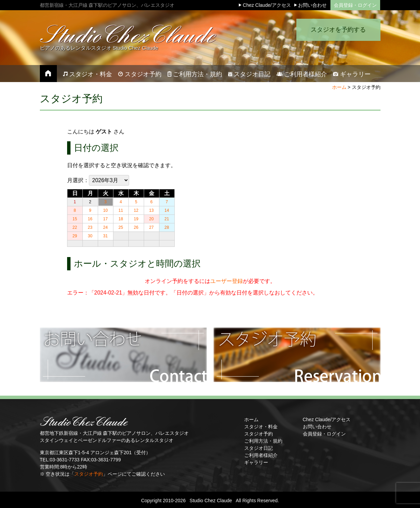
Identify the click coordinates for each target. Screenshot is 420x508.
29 (75, 236)
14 (167, 210)
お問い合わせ (317, 427)
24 (105, 227)
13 (151, 210)
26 (136, 227)
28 (167, 227)
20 (151, 219)
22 (75, 227)
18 (121, 219)
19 (136, 219)
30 (90, 236)
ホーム (339, 87)
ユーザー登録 (227, 281)
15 (75, 219)
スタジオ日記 (259, 448)
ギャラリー (256, 462)
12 (136, 210)
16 (90, 219)
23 (90, 227)
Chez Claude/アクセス (327, 419)
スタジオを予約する (336, 36)
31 (105, 236)
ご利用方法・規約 (263, 441)
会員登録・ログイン (355, 5)
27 (151, 227)
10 (105, 210)
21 (167, 219)
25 (121, 227)
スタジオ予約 (89, 474)
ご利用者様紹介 (261, 455)
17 (105, 219)
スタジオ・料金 (261, 427)
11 (121, 210)
